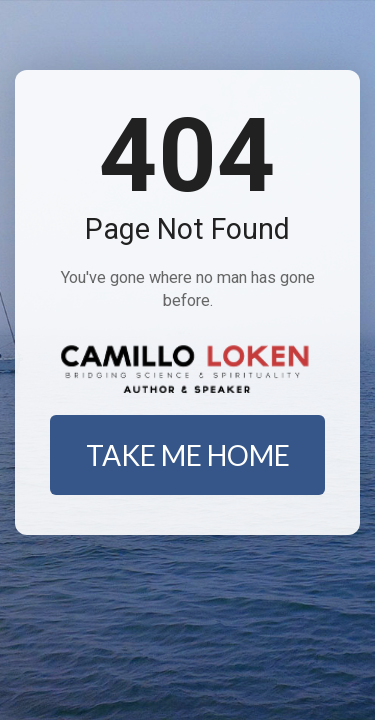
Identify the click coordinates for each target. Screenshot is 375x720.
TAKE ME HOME (188, 455)
